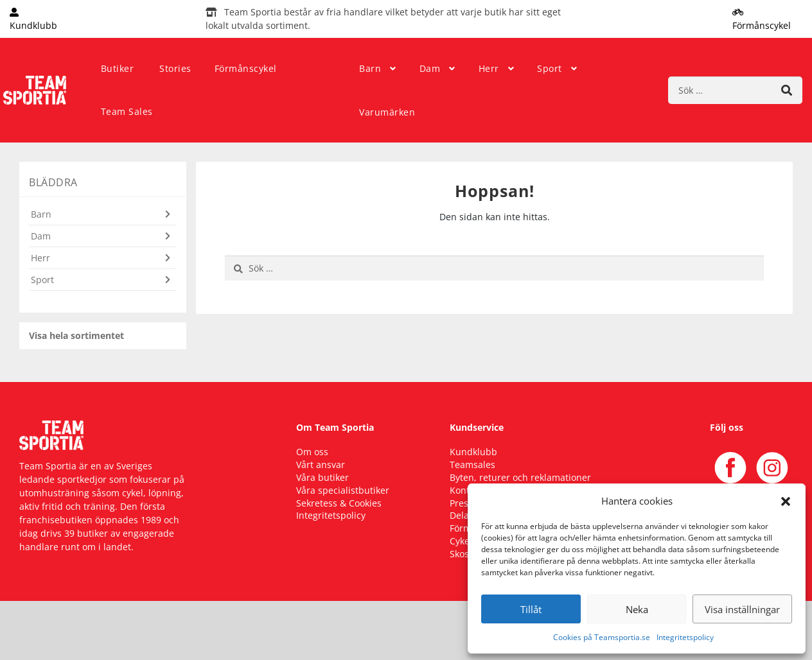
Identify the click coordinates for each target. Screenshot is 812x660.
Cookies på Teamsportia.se (602, 637)
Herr (489, 68)
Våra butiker (322, 477)
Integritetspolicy (685, 637)
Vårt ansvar (321, 465)
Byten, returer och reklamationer (520, 477)
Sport (550, 68)
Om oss (312, 452)
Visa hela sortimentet (76, 335)
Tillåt (531, 609)
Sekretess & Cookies (339, 503)
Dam (430, 68)
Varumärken (387, 112)
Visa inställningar (742, 609)
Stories (175, 68)
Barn (370, 68)
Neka (637, 609)
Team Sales (127, 111)
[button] (786, 501)
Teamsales (472, 465)
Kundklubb (473, 452)
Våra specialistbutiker (343, 490)
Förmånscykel (246, 68)
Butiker (118, 68)
